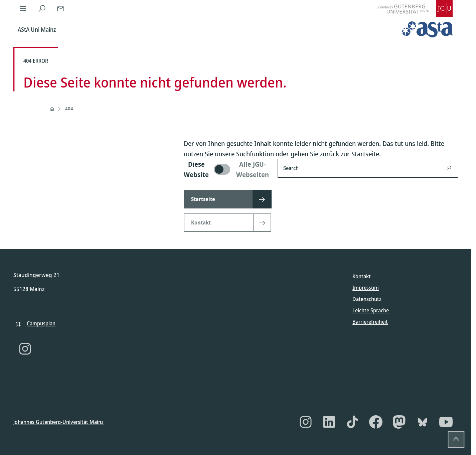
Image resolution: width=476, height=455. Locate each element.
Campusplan (41, 323)
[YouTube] (446, 422)
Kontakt (362, 276)
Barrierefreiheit (370, 322)
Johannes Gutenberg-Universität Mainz (58, 422)
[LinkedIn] (329, 422)
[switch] (227, 169)
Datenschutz (367, 299)
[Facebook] (376, 422)
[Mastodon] (399, 422)
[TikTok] (352, 422)
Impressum (366, 288)
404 (69, 108)
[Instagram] (25, 349)
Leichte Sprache (371, 310)
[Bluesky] (423, 422)
